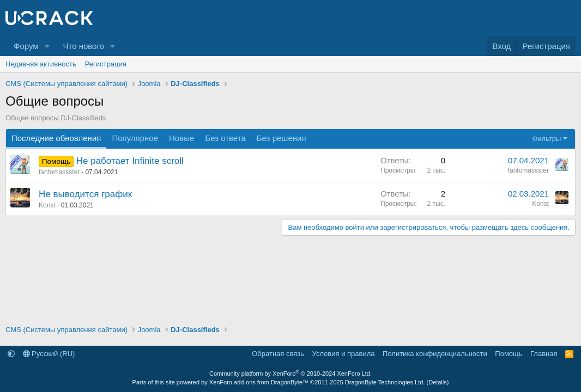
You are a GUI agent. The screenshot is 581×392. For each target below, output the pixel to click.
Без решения (282, 138)
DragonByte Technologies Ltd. (385, 382)
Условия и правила (344, 354)
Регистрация (106, 64)
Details (438, 382)
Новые (181, 138)
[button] (47, 46)
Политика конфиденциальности (435, 354)
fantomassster (59, 172)
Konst (47, 205)
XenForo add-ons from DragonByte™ (259, 382)
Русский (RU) (49, 354)
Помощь (509, 354)
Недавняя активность (41, 64)
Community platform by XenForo (290, 373)
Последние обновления (56, 138)
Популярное (135, 138)
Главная (544, 354)
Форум (26, 46)
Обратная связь (278, 354)
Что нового (83, 46)
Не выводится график (85, 194)
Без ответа (225, 138)
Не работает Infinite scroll (130, 161)
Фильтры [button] (546, 139)
